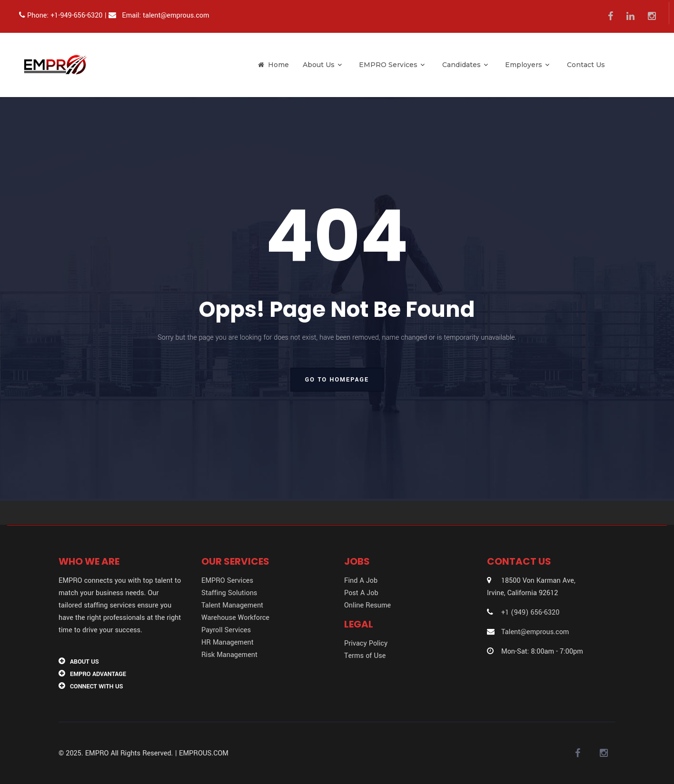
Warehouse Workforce (235, 618)
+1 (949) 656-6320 (530, 612)
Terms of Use (365, 656)
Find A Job (361, 581)
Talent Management (232, 605)
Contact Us (586, 65)
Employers (527, 65)
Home (273, 65)
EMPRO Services (392, 65)
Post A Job (361, 593)
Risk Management (229, 655)
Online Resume (367, 605)
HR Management (228, 642)
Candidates (465, 65)
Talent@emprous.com (535, 632)
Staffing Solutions (229, 593)
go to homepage (337, 380)
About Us (322, 65)
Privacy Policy (366, 643)
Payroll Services (226, 630)
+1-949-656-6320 (76, 15)
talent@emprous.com (176, 15)
